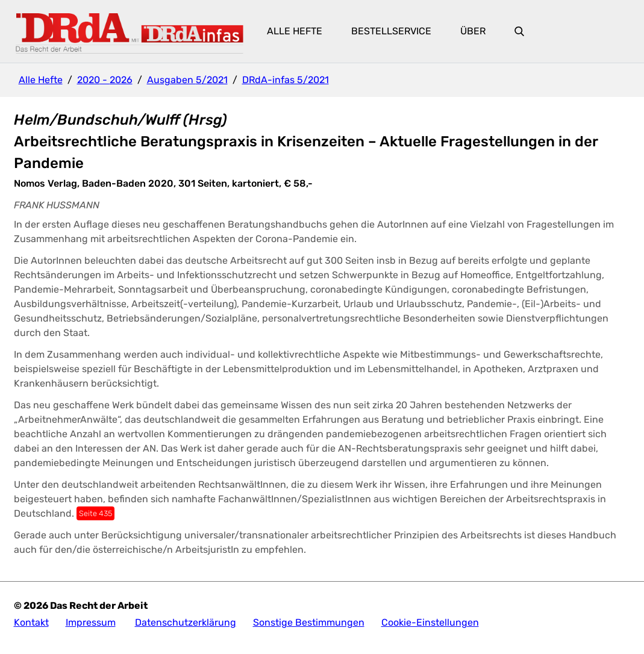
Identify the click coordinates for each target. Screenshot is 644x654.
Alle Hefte (295, 31)
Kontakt (31, 622)
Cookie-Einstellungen (430, 622)
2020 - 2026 (105, 80)
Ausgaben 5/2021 (187, 80)
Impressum (91, 622)
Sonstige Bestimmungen (309, 622)
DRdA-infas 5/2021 (286, 80)
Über (473, 31)
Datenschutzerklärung (186, 622)
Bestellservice (391, 31)
